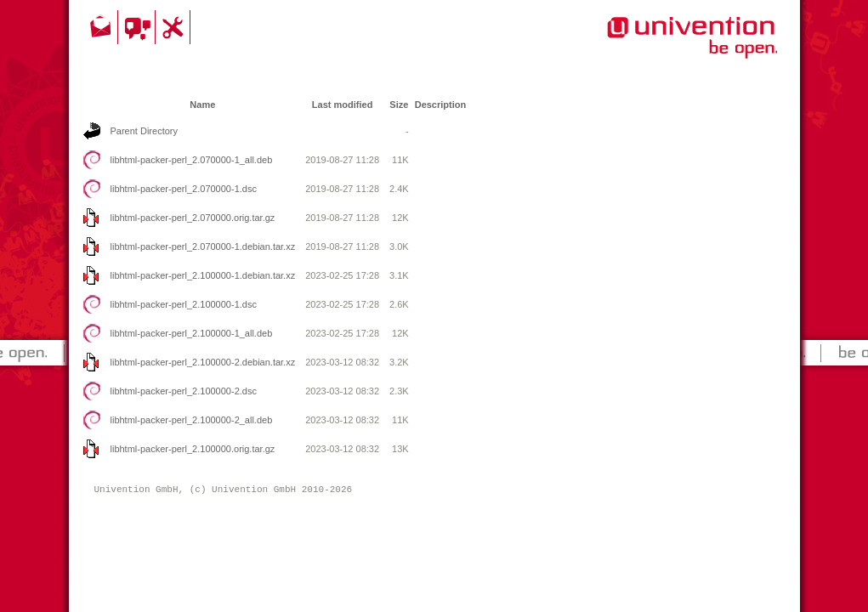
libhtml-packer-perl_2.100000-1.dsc (184, 304)
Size (399, 105)
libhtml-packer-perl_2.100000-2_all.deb (192, 420)
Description (441, 105)
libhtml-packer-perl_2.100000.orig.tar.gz (193, 449)
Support (175, 27)
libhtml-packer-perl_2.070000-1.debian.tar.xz (203, 246)
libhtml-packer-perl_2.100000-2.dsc (184, 391)
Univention (658, 47)
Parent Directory (144, 131)
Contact (102, 27)
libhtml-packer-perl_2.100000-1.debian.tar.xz (203, 275)
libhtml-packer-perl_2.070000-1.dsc (184, 189)
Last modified (343, 105)
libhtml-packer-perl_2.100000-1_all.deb (192, 333)
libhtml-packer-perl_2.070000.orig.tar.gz (193, 218)
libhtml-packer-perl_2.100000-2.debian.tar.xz (203, 362)
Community (139, 27)
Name (202, 105)
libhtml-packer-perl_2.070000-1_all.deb (192, 160)
